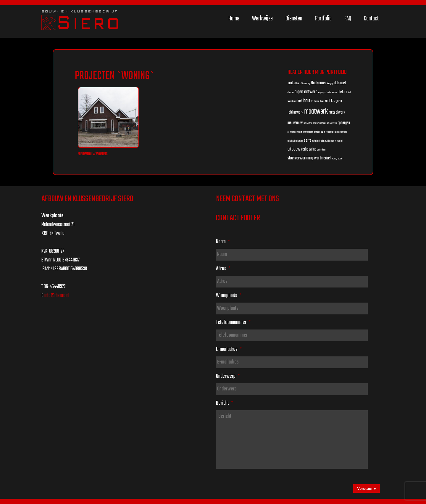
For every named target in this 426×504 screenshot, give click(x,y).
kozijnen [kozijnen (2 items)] (337, 101)
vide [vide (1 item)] (319, 150)
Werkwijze (262, 19)
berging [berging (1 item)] (330, 84)
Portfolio (323, 19)
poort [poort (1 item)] (323, 132)
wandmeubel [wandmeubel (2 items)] (322, 158)
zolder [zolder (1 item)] (341, 159)
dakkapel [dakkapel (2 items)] (340, 83)
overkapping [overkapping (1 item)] (308, 132)
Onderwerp (228, 376)
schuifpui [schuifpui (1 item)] (291, 141)
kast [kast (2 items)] (327, 101)
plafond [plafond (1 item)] (317, 132)
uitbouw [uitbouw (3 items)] (294, 149)
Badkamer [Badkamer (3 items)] (318, 83)
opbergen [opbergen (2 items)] (344, 123)
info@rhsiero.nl (57, 296)
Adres (223, 269)
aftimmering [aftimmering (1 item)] (305, 84)
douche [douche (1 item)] (291, 92)
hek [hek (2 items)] (300, 101)
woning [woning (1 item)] (334, 159)
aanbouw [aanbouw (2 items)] (293, 83)
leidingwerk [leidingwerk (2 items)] (295, 113)
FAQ (348, 19)
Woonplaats (229, 295)
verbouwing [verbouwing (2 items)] (309, 150)
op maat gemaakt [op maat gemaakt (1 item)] (295, 132)
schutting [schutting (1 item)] (299, 141)
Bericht (225, 403)
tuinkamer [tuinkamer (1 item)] (330, 141)
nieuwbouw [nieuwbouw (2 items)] (295, 123)
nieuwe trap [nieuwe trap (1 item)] (332, 123)
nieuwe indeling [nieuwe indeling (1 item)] (319, 123)
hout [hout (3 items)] (307, 101)
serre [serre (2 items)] (308, 141)
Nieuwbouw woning (93, 154)
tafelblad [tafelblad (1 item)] (316, 141)
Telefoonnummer (233, 322)
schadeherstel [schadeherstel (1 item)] (341, 132)
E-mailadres (229, 349)
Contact (371, 19)
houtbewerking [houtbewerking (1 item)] (317, 101)
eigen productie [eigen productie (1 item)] (325, 92)
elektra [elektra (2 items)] (342, 92)
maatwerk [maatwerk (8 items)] (316, 112)
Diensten (294, 19)
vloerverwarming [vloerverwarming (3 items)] (300, 158)
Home (234, 19)
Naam (223, 242)
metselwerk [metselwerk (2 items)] (337, 113)
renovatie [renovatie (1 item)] (330, 132)
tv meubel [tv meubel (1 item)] (339, 141)
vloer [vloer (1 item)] (324, 150)
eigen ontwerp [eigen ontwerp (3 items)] (306, 92)
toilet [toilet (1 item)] (323, 141)
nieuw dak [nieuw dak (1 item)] (308, 123)
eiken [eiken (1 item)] (334, 92)
